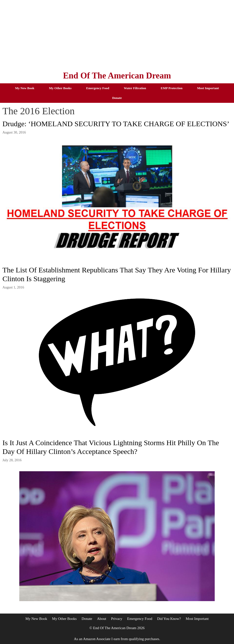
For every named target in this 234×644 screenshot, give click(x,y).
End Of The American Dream (117, 76)
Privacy (117, 619)
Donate (117, 98)
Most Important (208, 88)
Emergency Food (98, 88)
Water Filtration (135, 88)
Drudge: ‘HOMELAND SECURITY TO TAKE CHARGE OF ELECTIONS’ (116, 124)
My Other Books (60, 88)
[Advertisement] (117, 34)
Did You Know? (169, 619)
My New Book (25, 88)
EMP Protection (172, 88)
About (102, 619)
